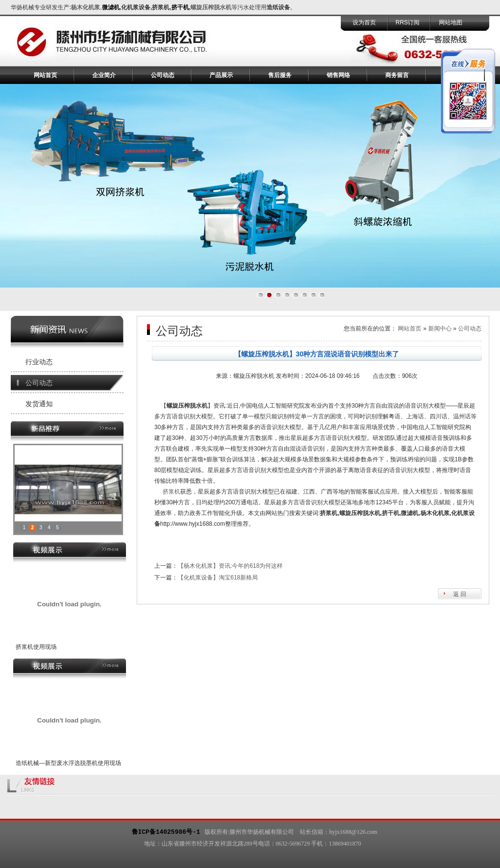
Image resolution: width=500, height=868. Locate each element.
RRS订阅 (407, 22)
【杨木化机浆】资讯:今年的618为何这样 (230, 566)
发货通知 (39, 404)
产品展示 (221, 75)
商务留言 (397, 75)
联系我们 (456, 75)
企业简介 (104, 75)
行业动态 (39, 362)
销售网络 (338, 75)
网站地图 (451, 22)
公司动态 (163, 75)
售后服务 (280, 75)
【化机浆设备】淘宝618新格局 (218, 578)
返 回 (460, 594)
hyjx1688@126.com (353, 832)
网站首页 (45, 75)
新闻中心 (440, 329)
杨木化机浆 (85, 7)
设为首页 (364, 22)
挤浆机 (171, 492)
